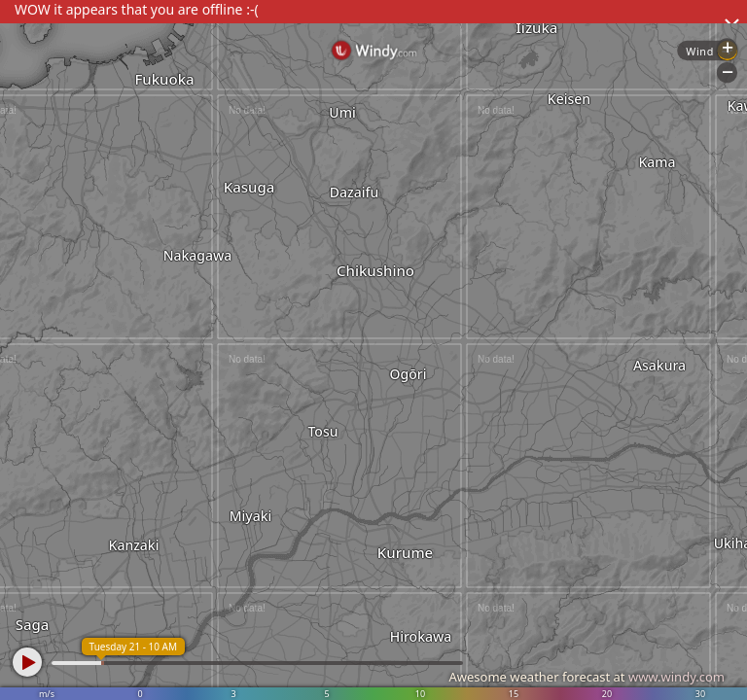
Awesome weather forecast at (587, 677)
